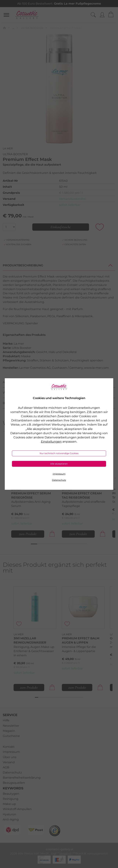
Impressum (59, 474)
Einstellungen (51, 442)
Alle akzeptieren (59, 464)
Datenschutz (59, 480)
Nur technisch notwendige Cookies (59, 453)
